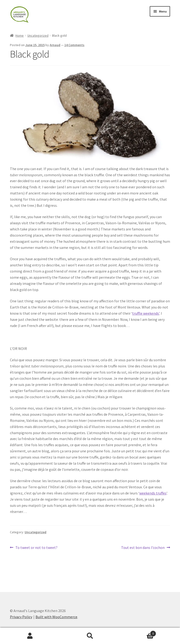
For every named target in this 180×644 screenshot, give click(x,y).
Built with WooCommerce (56, 617)
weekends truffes (153, 493)
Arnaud (55, 45)
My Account (30, 636)
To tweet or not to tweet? (36, 548)
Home (20, 35)
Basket (138, 633)
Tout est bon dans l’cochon (143, 548)
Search (90, 636)
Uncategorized (38, 35)
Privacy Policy (21, 617)
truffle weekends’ (146, 313)
